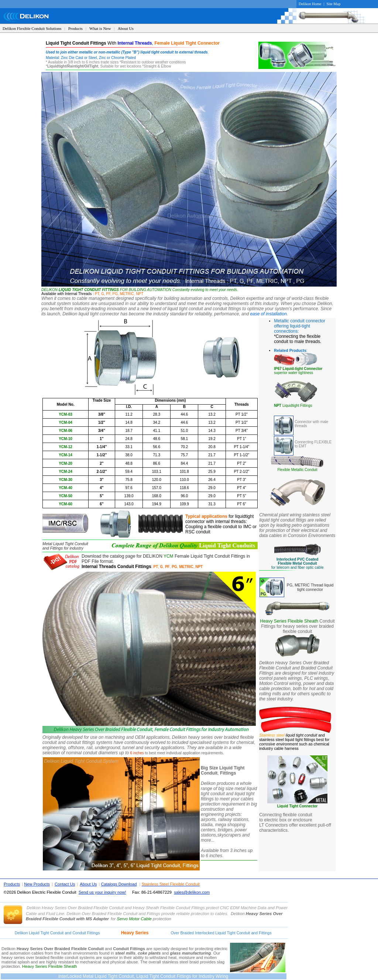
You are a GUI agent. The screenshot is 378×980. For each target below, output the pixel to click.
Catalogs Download (119, 884)
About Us (126, 28)
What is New (100, 28)
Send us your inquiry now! (102, 892)
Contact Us (65, 884)
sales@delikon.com (192, 892)
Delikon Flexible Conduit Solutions (32, 28)
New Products (37, 884)
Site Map (334, 4)
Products (75, 28)
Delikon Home (310, 4)
